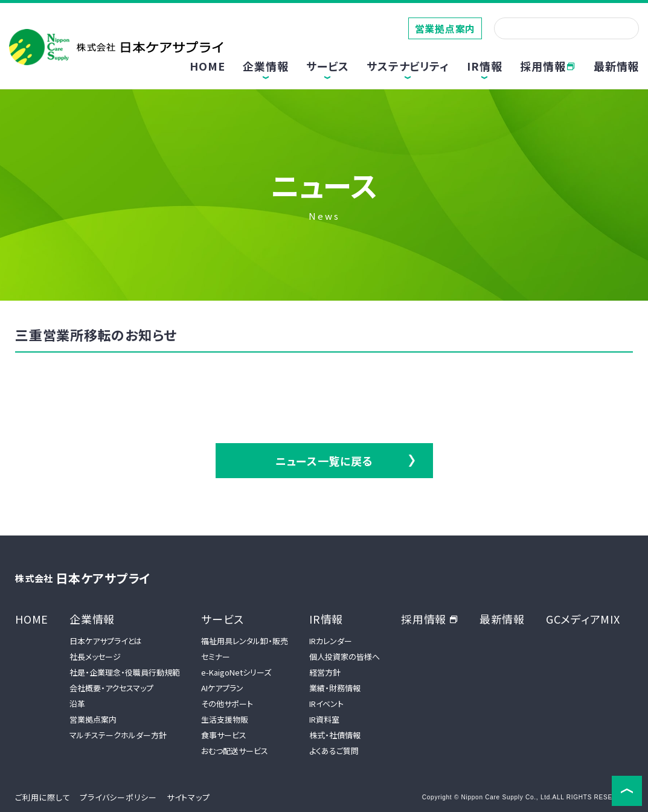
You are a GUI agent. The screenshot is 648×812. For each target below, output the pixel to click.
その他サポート (227, 704)
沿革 (77, 704)
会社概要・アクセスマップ (111, 688)
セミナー (216, 657)
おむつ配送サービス (235, 751)
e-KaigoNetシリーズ (236, 672)
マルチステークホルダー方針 (118, 735)
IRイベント (326, 704)
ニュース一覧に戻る (324, 461)
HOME (207, 66)
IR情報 (326, 619)
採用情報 (548, 66)
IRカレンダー (331, 641)
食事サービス (224, 735)
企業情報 (92, 619)
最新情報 (616, 66)
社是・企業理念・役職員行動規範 (125, 672)
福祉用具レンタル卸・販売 (245, 641)
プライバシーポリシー (118, 797)
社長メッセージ (95, 657)
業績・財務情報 (335, 688)
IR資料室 (324, 719)
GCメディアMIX (583, 619)
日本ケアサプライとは (106, 641)
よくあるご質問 (334, 751)
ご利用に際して (43, 797)
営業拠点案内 (445, 28)
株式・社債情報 (335, 735)
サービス (223, 619)
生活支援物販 (225, 719)
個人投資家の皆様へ (345, 657)
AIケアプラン (222, 688)
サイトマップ (188, 797)
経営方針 (325, 672)
